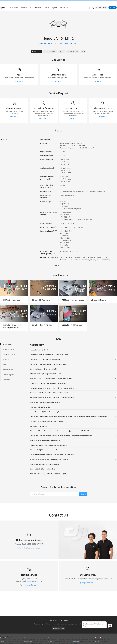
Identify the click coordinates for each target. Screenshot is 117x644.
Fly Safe (50, 636)
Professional (4, 640)
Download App (58, 624)
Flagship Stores (28, 640)
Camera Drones (13, 3)
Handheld (24, 3)
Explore (47, 3)
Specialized (39, 3)
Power (31, 3)
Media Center (75, 636)
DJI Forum (98, 640)
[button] (110, 626)
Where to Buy (63, 3)
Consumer (3, 636)
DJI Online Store (28, 636)
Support (54, 3)
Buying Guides (75, 640)
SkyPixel (97, 636)
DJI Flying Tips (52, 640)
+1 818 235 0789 (32, 574)
